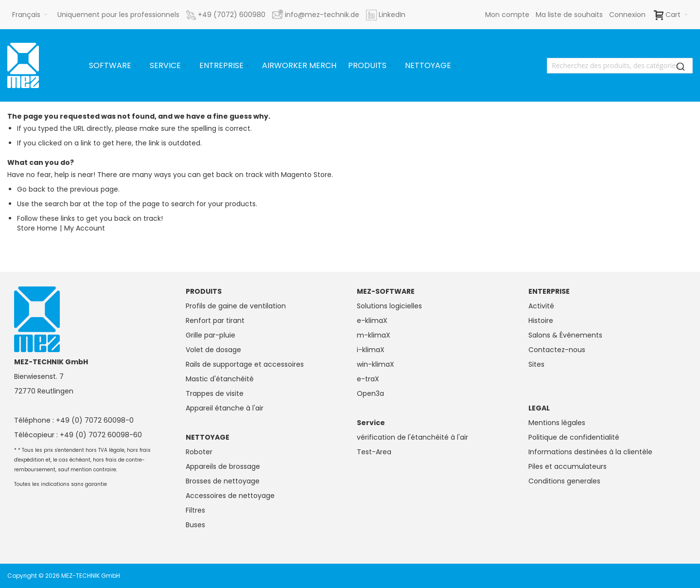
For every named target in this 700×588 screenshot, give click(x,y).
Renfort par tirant (215, 321)
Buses (195, 525)
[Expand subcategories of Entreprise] (247, 66)
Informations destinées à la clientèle (590, 452)
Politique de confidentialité (574, 437)
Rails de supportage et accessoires (245, 364)
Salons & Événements (565, 335)
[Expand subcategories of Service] (184, 66)
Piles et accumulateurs (568, 466)
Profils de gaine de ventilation (236, 306)
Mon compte (507, 15)
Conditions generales (564, 481)
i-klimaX (371, 350)
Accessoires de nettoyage (230, 496)
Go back (31, 189)
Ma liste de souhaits (569, 15)
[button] (30, 15)
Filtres (195, 510)
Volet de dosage (213, 350)
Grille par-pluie (210, 335)
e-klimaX (372, 321)
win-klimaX (376, 364)
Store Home (37, 228)
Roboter (199, 452)
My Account (85, 228)
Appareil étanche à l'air (225, 408)
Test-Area (374, 452)
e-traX (368, 379)
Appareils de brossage (223, 466)
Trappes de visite (215, 393)
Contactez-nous (557, 350)
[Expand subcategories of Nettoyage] (455, 66)
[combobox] (620, 66)
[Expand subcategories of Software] (135, 66)
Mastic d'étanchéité (220, 379)
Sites (536, 364)
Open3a (370, 393)
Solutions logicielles (389, 306)
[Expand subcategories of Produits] (390, 66)
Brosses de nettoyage (223, 481)
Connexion (627, 15)
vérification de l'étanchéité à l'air (412, 437)
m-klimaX (374, 335)
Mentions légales (557, 423)
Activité (541, 306)
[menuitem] (114, 66)
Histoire (541, 321)
